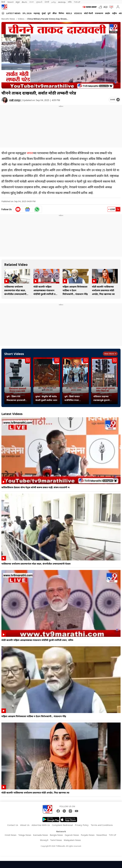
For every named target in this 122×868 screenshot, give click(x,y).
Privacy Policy (82, 825)
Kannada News (41, 835)
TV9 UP (112, 835)
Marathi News (8, 19)
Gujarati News (72, 835)
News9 (10, 2)
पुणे (49, 13)
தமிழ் (54, 2)
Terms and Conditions (102, 825)
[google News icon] (28, 209)
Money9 (44, 840)
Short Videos (14, 354)
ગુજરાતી (39, 2)
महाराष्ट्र (37, 13)
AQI (105, 7)
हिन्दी (3, 2)
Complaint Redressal (62, 825)
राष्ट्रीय (114, 13)
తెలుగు (24, 2)
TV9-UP (77, 2)
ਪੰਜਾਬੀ (47, 2)
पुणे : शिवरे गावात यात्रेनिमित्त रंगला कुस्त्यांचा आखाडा (72, 398)
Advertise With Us (41, 825)
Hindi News (11, 835)
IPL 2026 (27, 13)
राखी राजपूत (15, 100)
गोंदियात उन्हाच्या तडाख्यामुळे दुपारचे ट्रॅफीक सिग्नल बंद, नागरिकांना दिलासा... (103, 398)
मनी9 (70, 2)
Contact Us (13, 825)
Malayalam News (72, 840)
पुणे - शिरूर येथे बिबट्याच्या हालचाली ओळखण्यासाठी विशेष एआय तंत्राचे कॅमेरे (16, 398)
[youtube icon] (18, 209)
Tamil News (56, 840)
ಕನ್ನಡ (18, 2)
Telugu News (25, 835)
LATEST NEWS (13, 13)
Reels (69, 13)
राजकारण (99, 13)
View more (110, 354)
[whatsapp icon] (37, 209)
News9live (102, 835)
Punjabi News (88, 835)
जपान (30, 153)
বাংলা (32, 2)
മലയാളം (62, 2)
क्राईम (108, 13)
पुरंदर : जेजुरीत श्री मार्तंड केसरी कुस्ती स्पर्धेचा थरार (46, 398)
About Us (25, 825)
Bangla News (56, 835)
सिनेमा (61, 13)
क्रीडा (55, 13)
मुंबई (44, 13)
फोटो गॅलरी (88, 13)
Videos (78, 13)
